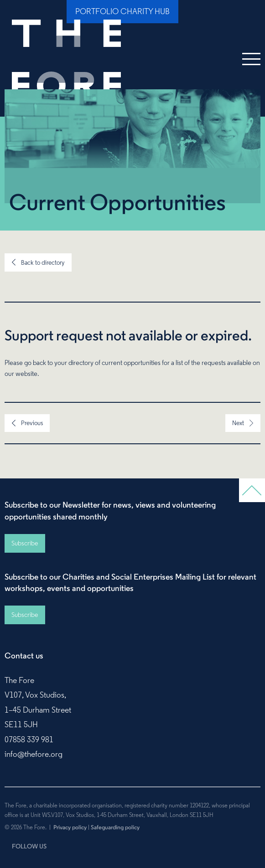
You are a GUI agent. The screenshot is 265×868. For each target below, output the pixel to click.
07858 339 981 (29, 740)
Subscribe (25, 543)
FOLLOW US (29, 846)
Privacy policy (70, 827)
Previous (32, 423)
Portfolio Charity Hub (122, 11)
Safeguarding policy (115, 827)
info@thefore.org (34, 754)
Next (238, 423)
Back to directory (43, 262)
